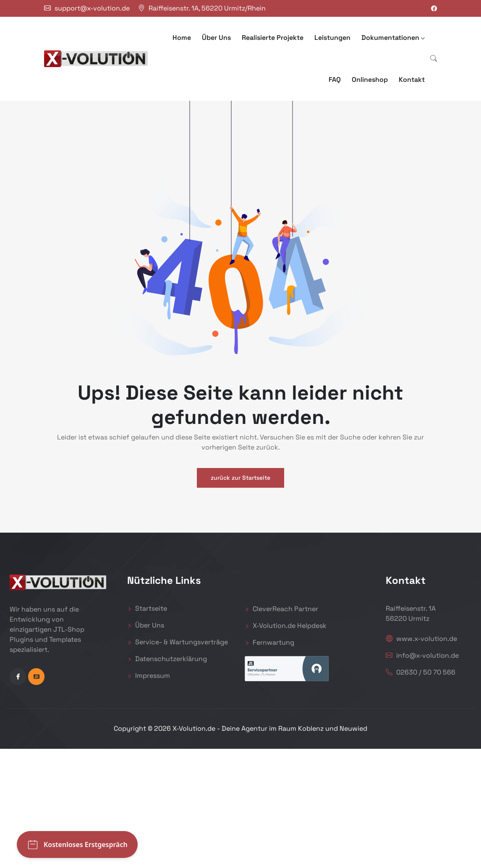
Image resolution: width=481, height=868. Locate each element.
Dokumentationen (393, 38)
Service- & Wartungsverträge (178, 642)
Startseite (147, 608)
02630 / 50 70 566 (421, 672)
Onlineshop (370, 80)
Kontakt (412, 80)
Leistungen (332, 38)
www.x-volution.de (421, 639)
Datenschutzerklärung (167, 659)
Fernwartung (269, 642)
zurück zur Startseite (240, 478)
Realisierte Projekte (273, 38)
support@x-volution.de (92, 8)
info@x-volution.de (422, 655)
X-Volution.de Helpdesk (286, 626)
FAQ (335, 80)
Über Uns (216, 38)
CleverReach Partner (281, 609)
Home (182, 38)
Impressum (149, 676)
